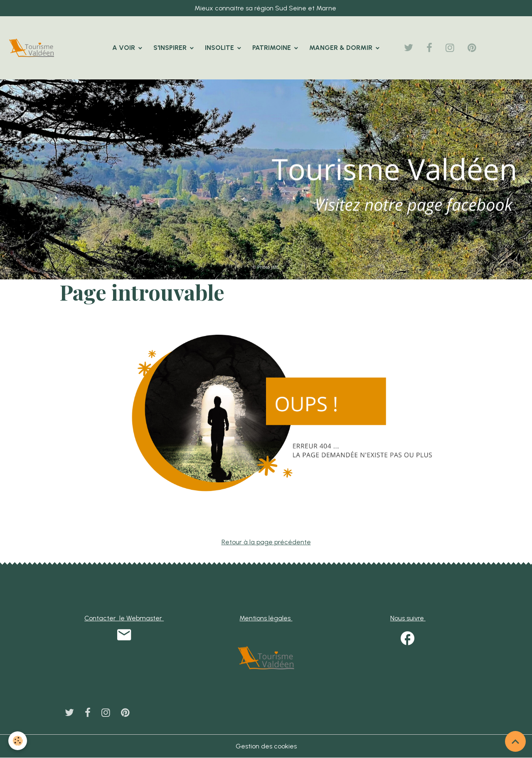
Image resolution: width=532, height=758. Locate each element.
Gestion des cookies (266, 746)
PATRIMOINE (272, 48)
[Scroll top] (515, 741)
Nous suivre (408, 618)
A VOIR (124, 48)
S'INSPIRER (171, 48)
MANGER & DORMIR (342, 48)
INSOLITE (220, 48)
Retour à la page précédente (266, 542)
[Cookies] (18, 741)
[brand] (33, 48)
